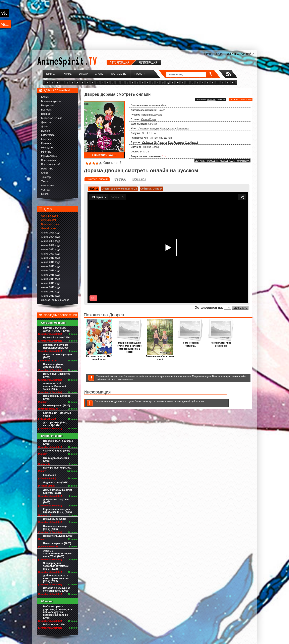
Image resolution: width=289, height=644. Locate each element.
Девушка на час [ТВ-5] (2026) (56, 501)
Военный (46, 114)
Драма (45, 127)
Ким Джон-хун (176, 142)
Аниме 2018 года (51, 262)
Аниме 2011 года (51, 292)
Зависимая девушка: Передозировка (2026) (56, 346)
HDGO (93, 189)
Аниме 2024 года (51, 237)
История (46, 131)
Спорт (45, 173)
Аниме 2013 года (51, 283)
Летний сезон (49, 228)
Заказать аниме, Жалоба (55, 300)
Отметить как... (104, 155)
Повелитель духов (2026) (58, 536)
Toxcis (211, 99)
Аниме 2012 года (51, 287)
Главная (51, 74)
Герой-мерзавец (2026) (56, 406)
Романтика (47, 169)
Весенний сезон (50, 224)
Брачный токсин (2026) (57, 338)
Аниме (68, 74)
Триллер (46, 177)
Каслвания (50, 475)
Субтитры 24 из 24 (152, 189)
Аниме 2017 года (51, 266)
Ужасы (45, 181)
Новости (140, 74)
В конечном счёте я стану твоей (160, 357)
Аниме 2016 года (51, 271)
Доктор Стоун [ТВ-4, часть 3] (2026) (55, 424)
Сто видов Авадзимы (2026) (56, 459)
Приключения (49, 160)
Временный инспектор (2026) (57, 375)
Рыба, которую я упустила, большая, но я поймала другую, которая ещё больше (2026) (58, 612)
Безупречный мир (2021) (58, 468)
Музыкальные (49, 156)
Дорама (83, 74)
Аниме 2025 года (51, 233)
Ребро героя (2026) (54, 625)
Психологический (51, 164)
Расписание (119, 74)
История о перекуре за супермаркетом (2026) (57, 589)
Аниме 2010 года (51, 296)
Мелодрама (48, 148)
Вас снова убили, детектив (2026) (54, 366)
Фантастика (48, 186)
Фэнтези (46, 190)
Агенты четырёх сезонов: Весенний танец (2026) (54, 386)
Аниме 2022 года (51, 245)
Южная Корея (148, 119)
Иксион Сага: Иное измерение (221, 343)
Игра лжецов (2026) (55, 519)
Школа (45, 194)
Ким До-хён (165, 138)
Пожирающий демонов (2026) (57, 397)
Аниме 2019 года (51, 258)
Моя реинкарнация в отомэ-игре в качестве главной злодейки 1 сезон (129, 346)
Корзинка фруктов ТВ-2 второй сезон (99, 357)
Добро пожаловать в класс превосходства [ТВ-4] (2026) (56, 578)
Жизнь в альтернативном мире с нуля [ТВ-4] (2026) (57, 554)
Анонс (99, 74)
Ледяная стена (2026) (56, 483)
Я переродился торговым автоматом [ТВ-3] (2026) (56, 566)
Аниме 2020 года (51, 254)
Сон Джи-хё (192, 142)
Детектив (46, 122)
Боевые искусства (51, 101)
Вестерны (47, 110)
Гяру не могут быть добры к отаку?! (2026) (57, 329)
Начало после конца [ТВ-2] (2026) (55, 528)
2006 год (152, 124)
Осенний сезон (49, 216)
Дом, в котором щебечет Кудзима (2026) (58, 491)
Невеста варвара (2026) (57, 543)
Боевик (45, 97)
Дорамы (143, 129)
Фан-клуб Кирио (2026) (57, 451)
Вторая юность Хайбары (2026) (58, 442)
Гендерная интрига (52, 118)
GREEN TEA (149, 133)
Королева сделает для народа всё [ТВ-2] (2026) (57, 511)
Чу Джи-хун (161, 142)
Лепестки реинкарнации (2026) (57, 356)
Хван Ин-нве (151, 138)
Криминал (47, 143)
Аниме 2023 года (51, 241)
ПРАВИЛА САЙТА (244, 54)
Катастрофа (48, 135)
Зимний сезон (49, 220)
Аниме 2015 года (51, 275)
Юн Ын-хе (147, 142)
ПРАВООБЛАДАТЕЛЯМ (217, 54)
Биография (47, 105)
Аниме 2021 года (51, 249)
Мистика (46, 152)
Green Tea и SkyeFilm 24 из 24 (119, 189)
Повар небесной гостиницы (190, 343)
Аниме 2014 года (51, 279)
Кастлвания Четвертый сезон (57, 414)
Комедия (46, 139)
